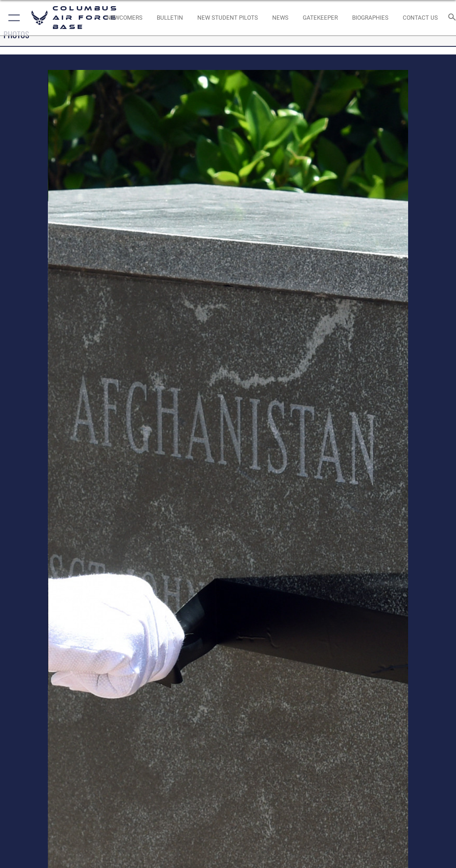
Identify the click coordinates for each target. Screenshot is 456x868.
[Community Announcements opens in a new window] (170, 18)
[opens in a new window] (320, 18)
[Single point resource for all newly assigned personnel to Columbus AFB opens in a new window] (125, 18)
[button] (13, 18)
